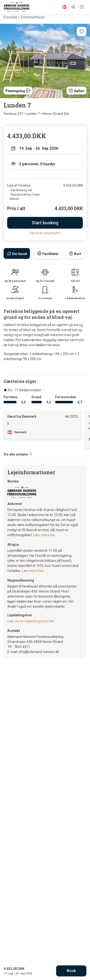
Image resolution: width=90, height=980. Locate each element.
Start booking (45, 223)
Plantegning (18, 90)
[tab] (17, 253)
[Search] (73, 7)
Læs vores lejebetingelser (31, 621)
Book (71, 971)
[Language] (64, 7)
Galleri (76, 90)
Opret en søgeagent (45, 233)
